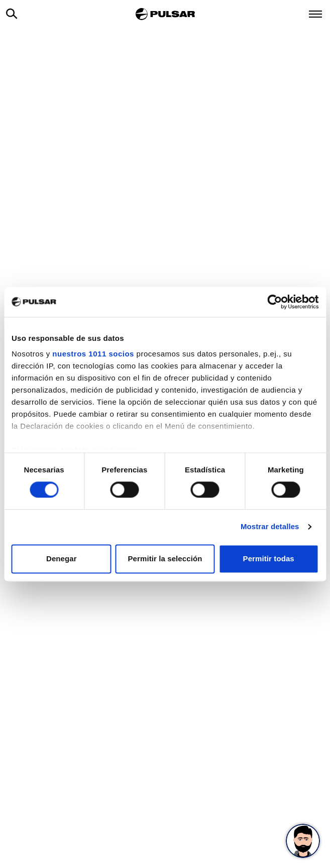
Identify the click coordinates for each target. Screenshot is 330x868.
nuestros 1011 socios (93, 354)
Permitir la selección (165, 559)
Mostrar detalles (270, 527)
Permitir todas (269, 559)
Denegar (62, 559)
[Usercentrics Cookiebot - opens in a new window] (274, 302)
